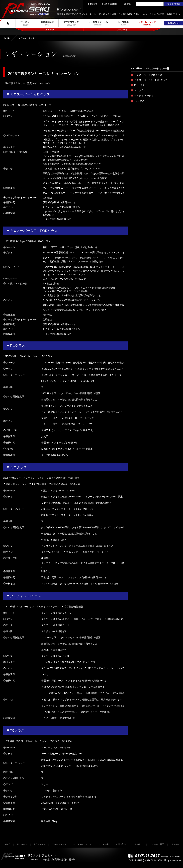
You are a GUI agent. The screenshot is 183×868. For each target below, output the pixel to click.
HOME (6, 38)
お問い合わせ (122, 844)
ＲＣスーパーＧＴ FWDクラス (151, 80)
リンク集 (175, 844)
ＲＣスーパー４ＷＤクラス (148, 75)
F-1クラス (139, 85)
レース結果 (103, 844)
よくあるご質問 (157, 844)
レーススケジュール (82, 844)
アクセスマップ (59, 844)
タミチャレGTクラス (145, 95)
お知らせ (139, 844)
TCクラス (139, 101)
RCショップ (40, 844)
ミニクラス (140, 90)
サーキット (22, 844)
